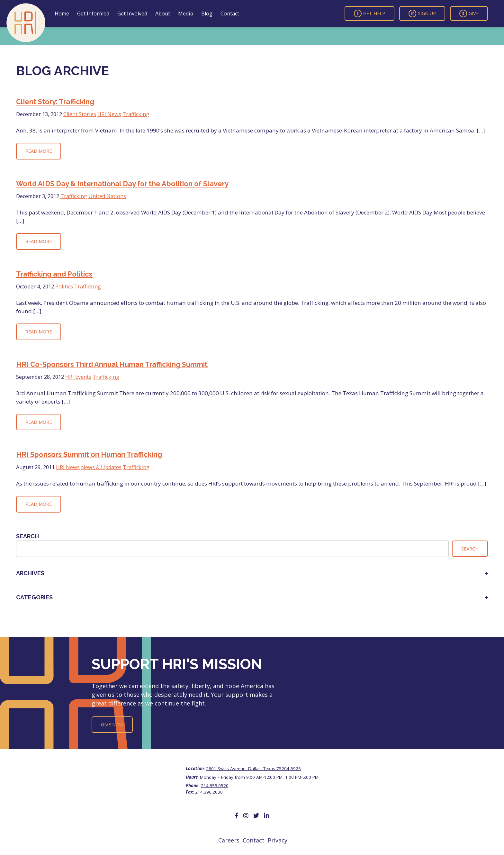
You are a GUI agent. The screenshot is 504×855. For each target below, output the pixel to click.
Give (469, 14)
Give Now (112, 725)
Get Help (369, 14)
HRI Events (78, 377)
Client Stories (80, 114)
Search (27, 536)
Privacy (278, 840)
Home (62, 14)
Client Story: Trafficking (55, 102)
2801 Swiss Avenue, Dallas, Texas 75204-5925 (253, 769)
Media (186, 14)
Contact (230, 14)
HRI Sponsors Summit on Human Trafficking (89, 455)
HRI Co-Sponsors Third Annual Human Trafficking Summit (112, 364)
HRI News (109, 114)
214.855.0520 (215, 786)
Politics (64, 287)
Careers (229, 840)
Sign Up (422, 14)
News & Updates (101, 467)
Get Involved (132, 14)
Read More (39, 151)
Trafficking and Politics (54, 274)
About (163, 14)
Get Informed (93, 14)
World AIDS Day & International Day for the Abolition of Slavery (122, 184)
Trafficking (136, 114)
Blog (207, 14)
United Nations (107, 196)
